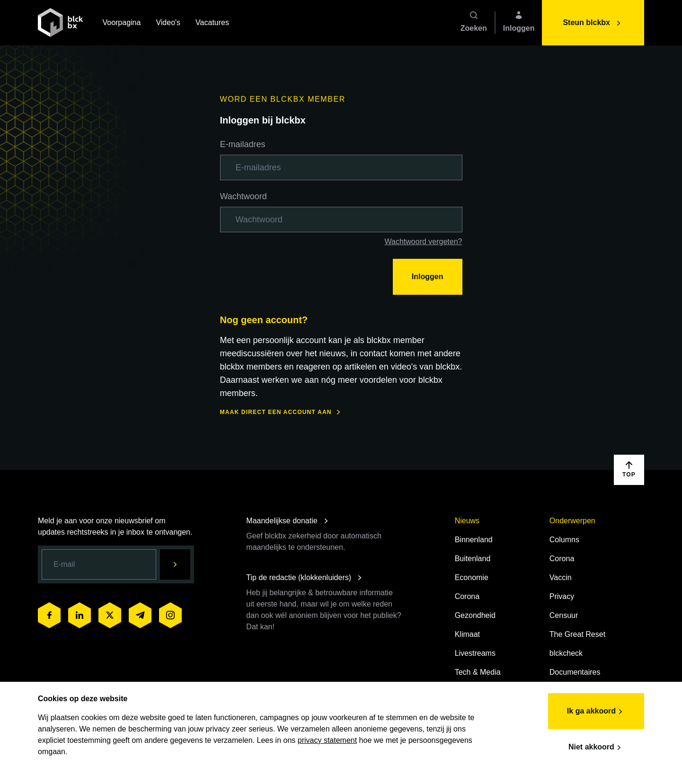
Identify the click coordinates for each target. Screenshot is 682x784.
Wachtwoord (244, 196)
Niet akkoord (596, 748)
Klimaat (467, 634)
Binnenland (474, 540)
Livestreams (475, 653)
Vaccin (561, 577)
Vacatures (212, 23)
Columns (564, 540)
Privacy (562, 596)
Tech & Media (478, 672)
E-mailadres (243, 144)
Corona (467, 596)
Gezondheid (475, 615)
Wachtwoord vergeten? (424, 242)
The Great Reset (577, 634)
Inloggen (428, 277)
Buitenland (473, 559)
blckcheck (566, 653)
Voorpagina (121, 23)
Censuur (564, 615)
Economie (472, 577)
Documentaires (575, 672)
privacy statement (327, 740)
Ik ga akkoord (596, 712)
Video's (168, 23)
